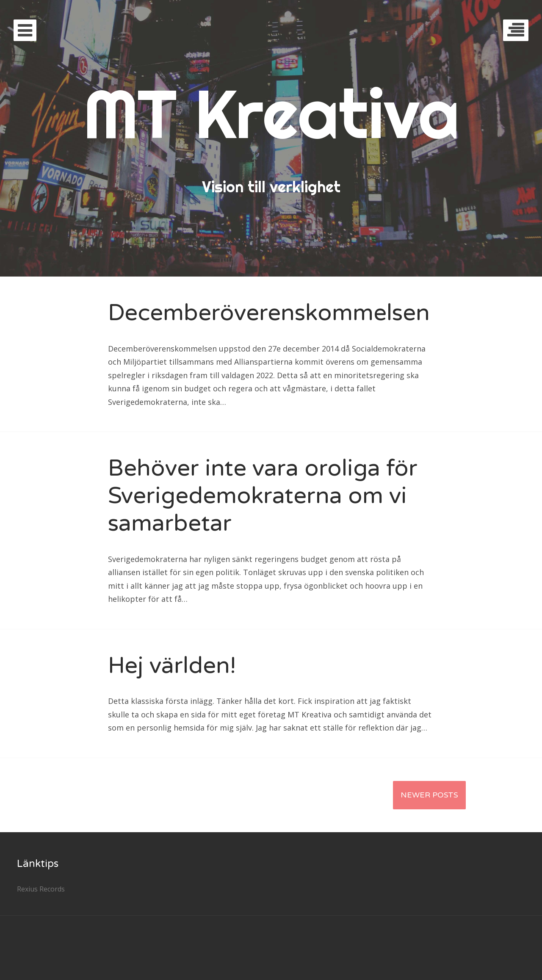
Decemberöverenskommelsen (269, 313)
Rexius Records (41, 889)
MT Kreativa (271, 113)
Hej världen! (172, 666)
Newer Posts (429, 795)
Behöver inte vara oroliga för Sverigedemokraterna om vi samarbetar (263, 496)
